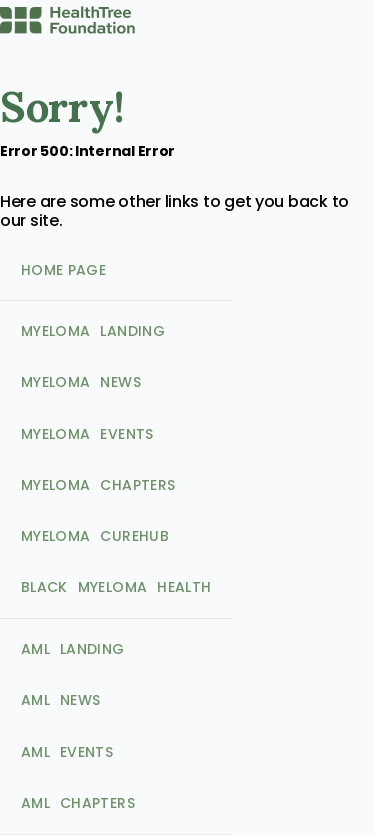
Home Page (45, 182)
